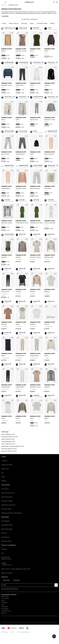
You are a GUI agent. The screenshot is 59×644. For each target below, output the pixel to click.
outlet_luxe (22, 28)
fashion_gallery (52, 165)
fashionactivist (9, 28)
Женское (4, 5)
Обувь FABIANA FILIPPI (8, 439)
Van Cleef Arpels (5, 598)
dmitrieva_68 (8, 131)
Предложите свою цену (8, 505)
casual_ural (22, 131)
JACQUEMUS (4, 603)
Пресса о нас (5, 469)
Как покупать (5, 489)
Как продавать (5, 521)
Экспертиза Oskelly (7, 525)
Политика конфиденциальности (24, 632)
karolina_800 (8, 234)
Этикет (3, 477)
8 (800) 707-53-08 (6, 559)
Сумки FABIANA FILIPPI (8, 434)
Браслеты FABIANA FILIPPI (9, 451)
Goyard (3, 600)
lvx (34, 131)
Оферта (13, 632)
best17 (35, 28)
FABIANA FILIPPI (6, 49)
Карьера (4, 481)
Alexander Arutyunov (6, 611)
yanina (21, 200)
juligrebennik (51, 131)
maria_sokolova (52, 62)
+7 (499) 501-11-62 (6, 565)
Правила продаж (5, 632)
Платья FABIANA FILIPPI (8, 442)
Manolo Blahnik (5, 609)
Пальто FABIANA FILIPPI (8, 444)
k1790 (49, 28)
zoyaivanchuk (37, 97)
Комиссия (4, 533)
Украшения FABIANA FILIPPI (10, 437)
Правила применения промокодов (11, 513)
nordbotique (8, 62)
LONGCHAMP (4, 607)
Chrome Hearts (5, 596)
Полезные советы (6, 509)
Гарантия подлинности (8, 493)
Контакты (4, 549)
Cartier (3, 605)
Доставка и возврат (7, 501)
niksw (6, 200)
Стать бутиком (5, 537)
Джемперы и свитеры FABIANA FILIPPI (13, 446)
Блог (3, 473)
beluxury (21, 234)
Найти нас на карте (7, 573)
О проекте (4, 461)
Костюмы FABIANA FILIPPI (9, 449)
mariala (50, 200)
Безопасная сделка (7, 497)
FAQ (2, 553)
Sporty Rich (4, 613)
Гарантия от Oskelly (7, 465)
